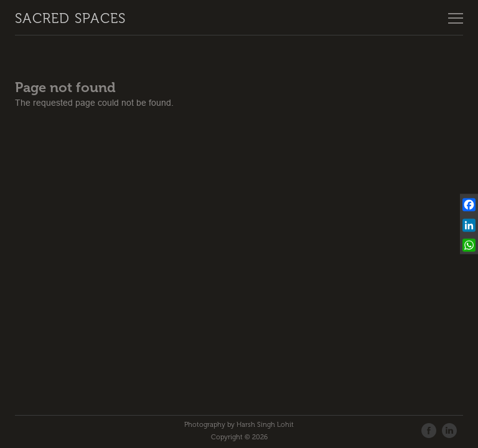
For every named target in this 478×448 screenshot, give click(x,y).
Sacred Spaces (70, 18)
